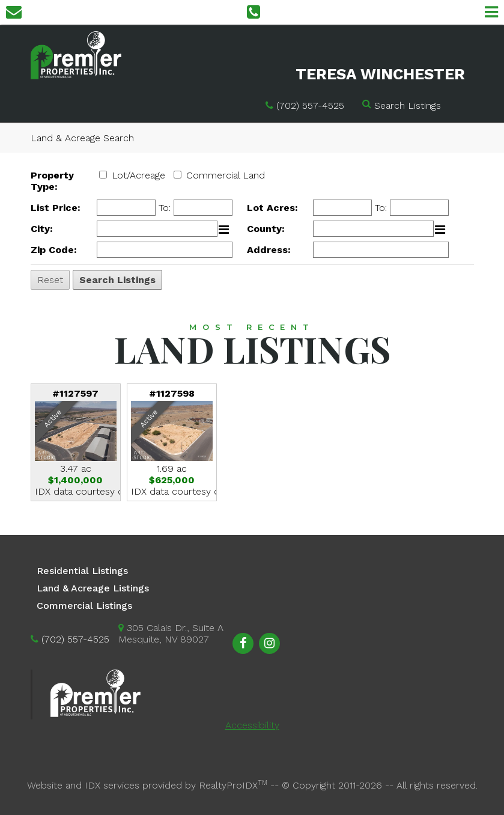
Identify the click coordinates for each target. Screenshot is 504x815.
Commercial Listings (84, 606)
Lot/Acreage (138, 175)
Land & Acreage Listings (93, 588)
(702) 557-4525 (310, 105)
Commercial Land (226, 175)
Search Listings (408, 105)
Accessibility (252, 725)
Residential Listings (82, 571)
